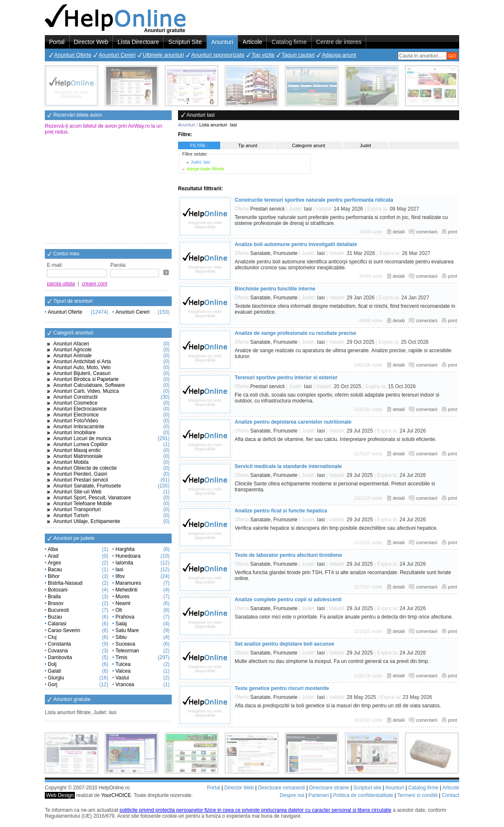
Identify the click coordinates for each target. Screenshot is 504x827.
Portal (57, 42)
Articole (253, 42)
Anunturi (222, 42)
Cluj (52, 637)
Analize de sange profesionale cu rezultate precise (295, 333)
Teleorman (127, 651)
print (453, 232)
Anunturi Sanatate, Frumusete (87, 486)
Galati (54, 671)
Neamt (123, 603)
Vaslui (122, 678)
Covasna (58, 651)
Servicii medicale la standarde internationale (288, 466)
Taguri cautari (298, 55)
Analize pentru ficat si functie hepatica (281, 511)
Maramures (128, 583)
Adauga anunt (339, 55)
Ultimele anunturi (164, 55)
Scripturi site (367, 788)
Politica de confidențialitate (363, 795)
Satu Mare (127, 630)
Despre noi (292, 795)
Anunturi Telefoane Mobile (83, 504)
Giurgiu (56, 678)
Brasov (56, 603)
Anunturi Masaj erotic (77, 450)
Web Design (60, 795)
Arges (54, 563)
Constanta (59, 644)
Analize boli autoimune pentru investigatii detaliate (296, 244)
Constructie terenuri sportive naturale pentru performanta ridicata (314, 200)
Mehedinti (126, 590)
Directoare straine (329, 788)
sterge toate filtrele (205, 169)
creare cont (95, 284)
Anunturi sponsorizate (218, 55)
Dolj (52, 664)
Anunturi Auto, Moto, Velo (82, 367)
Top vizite (263, 55)
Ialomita (124, 563)
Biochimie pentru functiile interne (275, 289)
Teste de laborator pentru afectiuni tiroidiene (288, 555)
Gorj (53, 685)
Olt (119, 610)
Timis (121, 657)
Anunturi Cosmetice (75, 403)
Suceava (125, 644)
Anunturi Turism (71, 515)
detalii (399, 232)
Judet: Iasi (200, 162)
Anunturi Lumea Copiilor (81, 444)
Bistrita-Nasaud (65, 583)
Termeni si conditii (417, 795)
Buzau (55, 617)
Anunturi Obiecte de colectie (85, 468)
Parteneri (319, 795)
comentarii (427, 232)
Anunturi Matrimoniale (78, 456)
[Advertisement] (108, 190)
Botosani (58, 590)
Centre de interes (339, 42)
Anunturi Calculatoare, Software (89, 385)
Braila (54, 597)
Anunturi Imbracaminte (79, 427)
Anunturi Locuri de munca (82, 438)
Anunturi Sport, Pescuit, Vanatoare (92, 498)
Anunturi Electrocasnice (80, 409)
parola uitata (61, 284)
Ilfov (120, 576)
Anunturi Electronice (76, 415)
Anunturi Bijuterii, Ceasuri (82, 373)
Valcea (123, 671)
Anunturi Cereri (117, 55)
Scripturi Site (185, 42)
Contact (451, 795)
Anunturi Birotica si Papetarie (86, 379)
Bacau (55, 570)
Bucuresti (58, 610)
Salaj (121, 624)
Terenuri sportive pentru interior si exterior (286, 378)
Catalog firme (289, 42)
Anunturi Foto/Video (76, 421)
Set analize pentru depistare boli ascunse (284, 644)
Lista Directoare (138, 42)
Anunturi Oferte (73, 55)
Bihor (54, 576)
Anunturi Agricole (73, 350)
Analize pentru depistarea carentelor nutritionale (293, 422)
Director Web (91, 42)
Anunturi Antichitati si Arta (82, 361)
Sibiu (121, 637)
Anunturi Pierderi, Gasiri (80, 474)
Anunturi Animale (73, 356)
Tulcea (123, 664)
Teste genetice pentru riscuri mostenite (282, 688)
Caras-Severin (64, 630)
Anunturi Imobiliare (74, 433)
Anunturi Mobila (71, 462)
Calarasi (57, 624)
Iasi (119, 570)
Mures (122, 597)
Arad (53, 556)
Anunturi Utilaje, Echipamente (87, 521)
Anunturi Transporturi (77, 509)
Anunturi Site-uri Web (77, 492)
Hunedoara (128, 556)
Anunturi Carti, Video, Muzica (86, 391)
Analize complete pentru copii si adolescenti (288, 600)
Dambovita (60, 657)
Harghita (125, 549)
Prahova (125, 617)
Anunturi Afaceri (71, 344)
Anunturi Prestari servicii (81, 480)
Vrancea (125, 685)
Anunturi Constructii (75, 397)
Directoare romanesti (281, 788)
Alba (53, 549)
